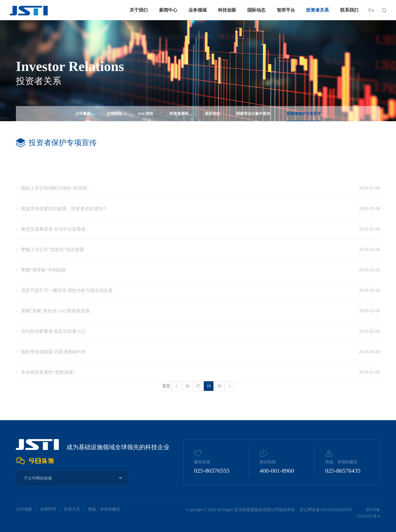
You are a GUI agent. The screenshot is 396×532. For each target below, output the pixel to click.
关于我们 (139, 10)
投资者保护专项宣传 (304, 114)
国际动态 (256, 10)
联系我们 (349, 10)
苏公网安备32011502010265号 (326, 510)
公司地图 (24, 509)
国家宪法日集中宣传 (253, 114)
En (371, 10)
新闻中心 (168, 10)
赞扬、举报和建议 (104, 509)
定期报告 (114, 114)
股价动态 (212, 114)
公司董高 (83, 114)
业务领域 (197, 10)
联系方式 (72, 509)
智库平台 (286, 10)
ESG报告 (146, 114)
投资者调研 (179, 114)
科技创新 (227, 10)
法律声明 (48, 509)
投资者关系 (317, 10)
